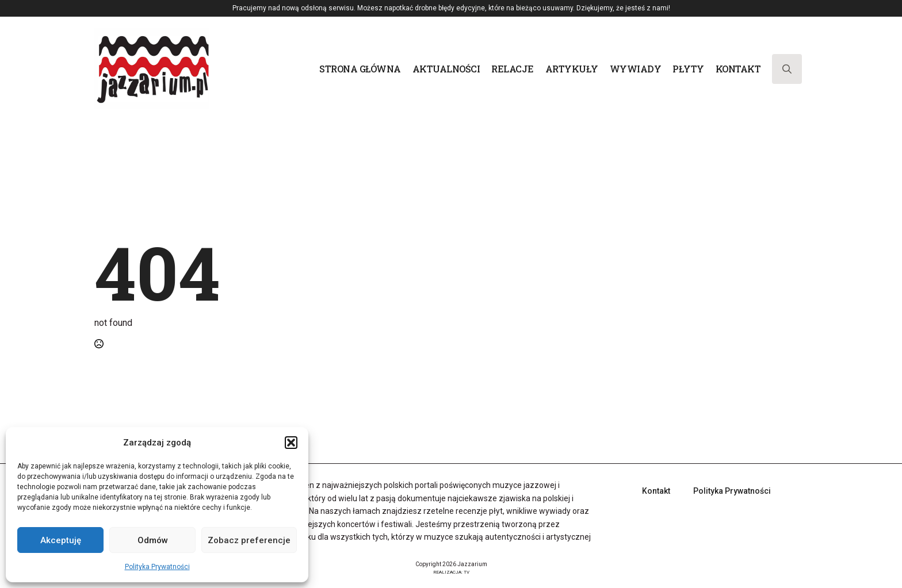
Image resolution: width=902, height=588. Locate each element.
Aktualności (446, 69)
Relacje (513, 69)
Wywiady (636, 69)
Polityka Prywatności (157, 567)
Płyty (688, 69)
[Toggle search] (787, 69)
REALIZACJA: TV (451, 572)
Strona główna (360, 69)
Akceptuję (61, 540)
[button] (291, 443)
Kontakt (738, 69)
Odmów (153, 540)
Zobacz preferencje (249, 540)
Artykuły (572, 69)
